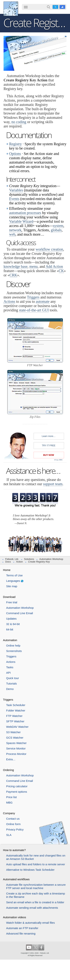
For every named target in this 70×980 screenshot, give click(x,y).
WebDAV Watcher (17, 727)
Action (19, 562)
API (8, 673)
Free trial (12, 602)
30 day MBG (58, 460)
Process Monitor (16, 754)
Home (7, 570)
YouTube (29, 947)
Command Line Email (20, 613)
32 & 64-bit (13, 624)
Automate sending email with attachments (32, 908)
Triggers (33, 297)
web (12, 234)
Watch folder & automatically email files (30, 923)
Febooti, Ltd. (11, 9)
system (58, 226)
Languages (13, 581)
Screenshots (14, 651)
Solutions (29, 559)
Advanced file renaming (21, 933)
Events (14, 199)
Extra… (11, 759)
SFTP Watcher (15, 721)
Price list (11, 797)
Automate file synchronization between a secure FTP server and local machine (36, 886)
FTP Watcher (14, 716)
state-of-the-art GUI (34, 310)
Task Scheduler (16, 705)
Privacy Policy (15, 829)
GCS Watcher (15, 738)
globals (56, 230)
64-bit (10, 629)
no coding (19, 122)
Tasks (10, 667)
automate (43, 301)
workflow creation (49, 249)
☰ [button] (26, 7)
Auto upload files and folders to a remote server (36, 864)
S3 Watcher (13, 732)
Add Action (54, 266)
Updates (11, 619)
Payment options (17, 792)
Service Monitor (16, 748)
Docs (8, 562)
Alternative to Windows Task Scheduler (30, 870)
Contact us (13, 819)
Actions (9, 301)
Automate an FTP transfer (22, 928)
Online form (13, 824)
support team (53, 484)
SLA (9, 835)
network (15, 230)
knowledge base (15, 266)
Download (9, 597)
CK (61, 271)
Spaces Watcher (16, 743)
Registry (15, 144)
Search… (49, 7)
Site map (12, 586)
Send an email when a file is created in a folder (35, 902)
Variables (16, 190)
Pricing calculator (17, 786)
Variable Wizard (21, 221)
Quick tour (13, 678)
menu (33, 266)
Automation (10, 640)
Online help (13, 646)
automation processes (25, 213)
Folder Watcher (16, 710)
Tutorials (11, 683)
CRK (13, 275)
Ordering (8, 770)
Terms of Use (14, 575)
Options (15, 154)
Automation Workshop (51, 559)
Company (9, 813)
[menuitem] (26, 7)
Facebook (62, 7)
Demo (10, 689)
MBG (9, 803)
